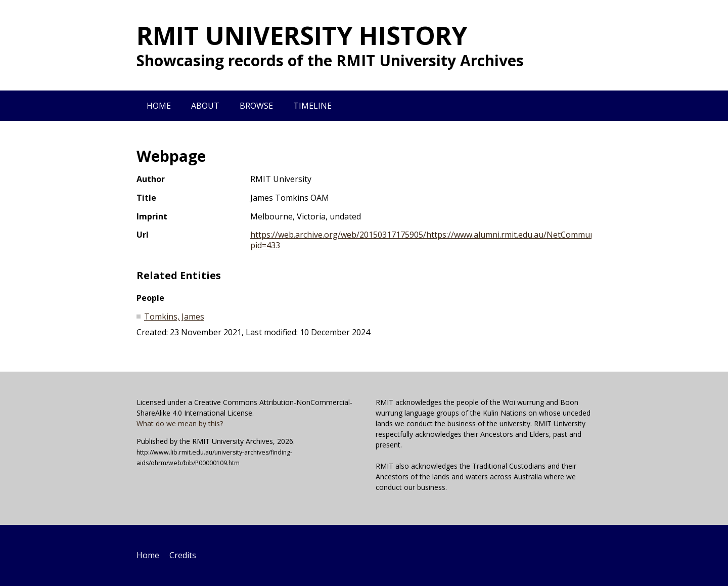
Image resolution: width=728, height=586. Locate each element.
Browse (256, 106)
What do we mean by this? (180, 423)
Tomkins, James (174, 317)
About (205, 106)
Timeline (312, 106)
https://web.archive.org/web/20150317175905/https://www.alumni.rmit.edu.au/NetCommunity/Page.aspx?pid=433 (450, 240)
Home (159, 106)
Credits (183, 555)
